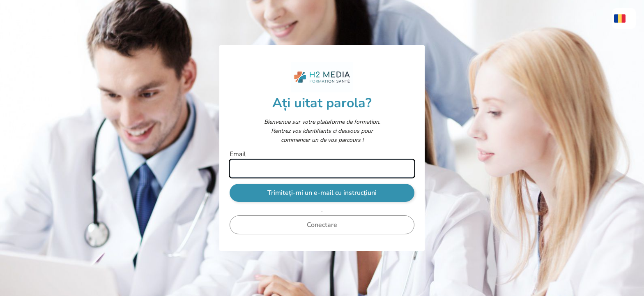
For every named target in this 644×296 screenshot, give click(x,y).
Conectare (322, 225)
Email (238, 154)
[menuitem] (624, 18)
